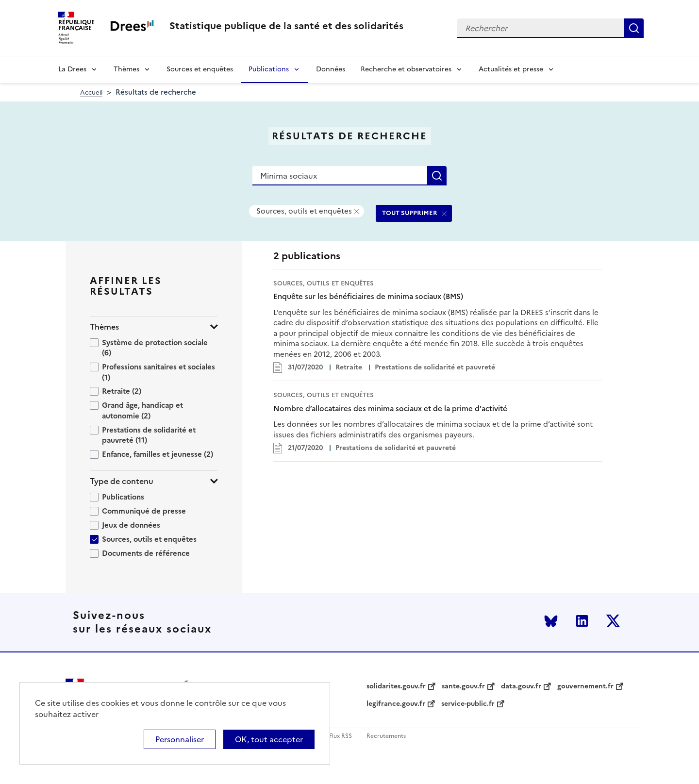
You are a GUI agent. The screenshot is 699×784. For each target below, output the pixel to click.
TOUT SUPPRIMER (410, 213)
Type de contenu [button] (122, 481)
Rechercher (634, 28)
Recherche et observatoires (406, 69)
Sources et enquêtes (200, 69)
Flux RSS (341, 736)
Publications (269, 69)
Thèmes (126, 69)
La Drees (72, 69)
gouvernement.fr (585, 686)
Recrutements (386, 736)
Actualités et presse (511, 69)
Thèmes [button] (104, 327)
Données (331, 69)
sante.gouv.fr (463, 686)
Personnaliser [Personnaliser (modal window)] (180, 739)
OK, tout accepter (269, 739)
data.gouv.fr (521, 686)
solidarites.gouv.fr (396, 686)
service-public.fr (468, 704)
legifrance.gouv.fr (396, 704)
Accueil (91, 92)
